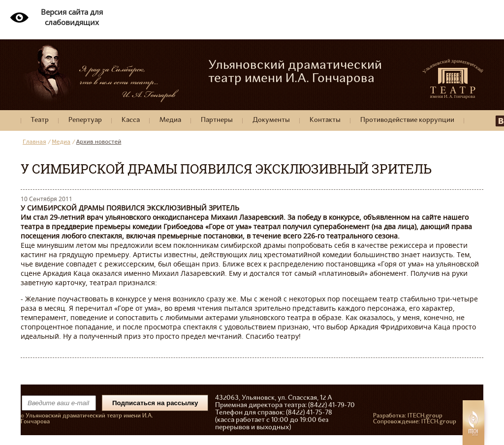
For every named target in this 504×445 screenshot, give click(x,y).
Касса (131, 120)
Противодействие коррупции (407, 120)
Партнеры (217, 120)
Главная (34, 142)
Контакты (325, 120)
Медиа (170, 120)
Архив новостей (99, 142)
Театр (40, 120)
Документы (271, 120)
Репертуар (85, 120)
